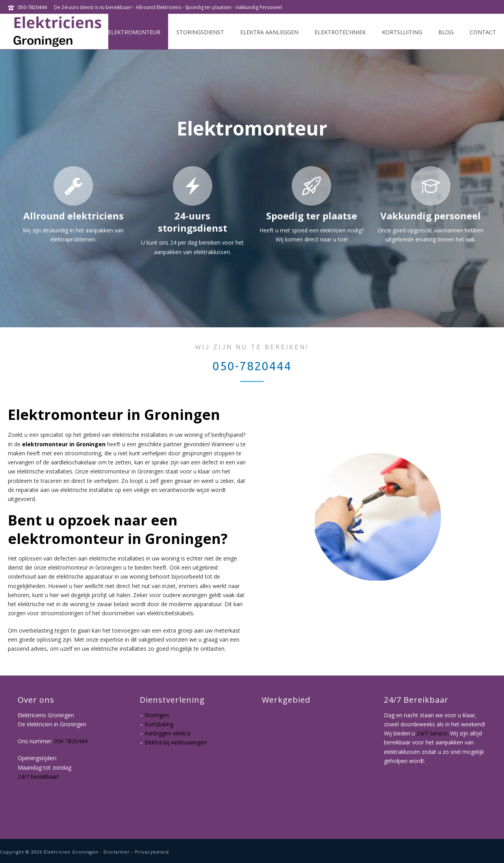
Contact (483, 32)
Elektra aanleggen (269, 32)
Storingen (157, 715)
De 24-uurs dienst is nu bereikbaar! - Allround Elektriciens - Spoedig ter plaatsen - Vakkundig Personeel (168, 7)
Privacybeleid (152, 852)
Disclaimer (117, 852)
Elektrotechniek (340, 32)
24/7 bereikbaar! (38, 777)
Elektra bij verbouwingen (176, 742)
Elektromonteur (134, 32)
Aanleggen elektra (167, 733)
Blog (446, 32)
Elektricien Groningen (71, 852)
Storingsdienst (200, 32)
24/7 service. (433, 733)
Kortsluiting (402, 32)
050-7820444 (32, 7)
